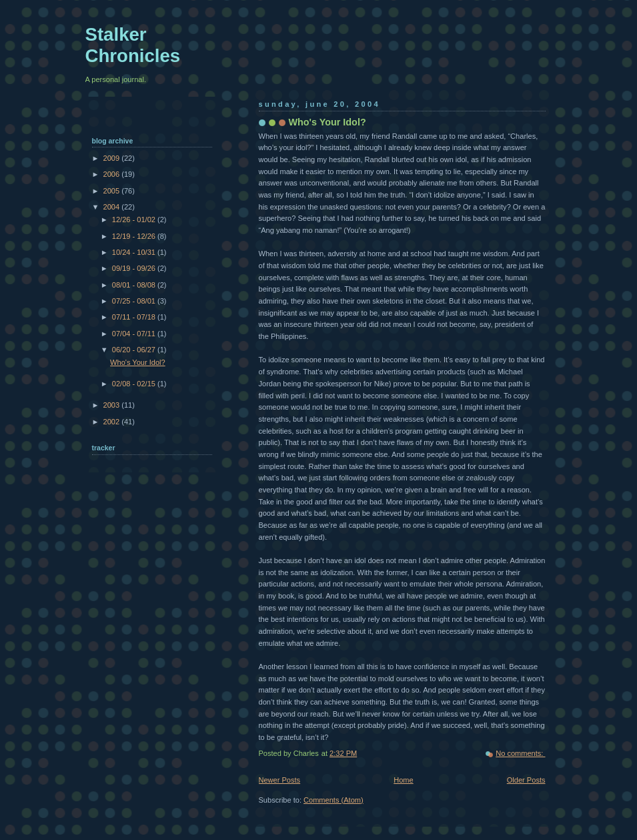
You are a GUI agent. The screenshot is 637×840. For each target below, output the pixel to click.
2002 (113, 422)
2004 (113, 207)
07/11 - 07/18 (135, 317)
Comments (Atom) (334, 800)
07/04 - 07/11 (135, 334)
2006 (113, 174)
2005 (113, 191)
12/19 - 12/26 (135, 236)
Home (403, 780)
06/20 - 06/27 (135, 350)
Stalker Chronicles (133, 45)
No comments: (520, 753)
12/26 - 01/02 (135, 220)
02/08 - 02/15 (135, 384)
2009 (113, 158)
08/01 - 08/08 (135, 285)
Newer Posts (280, 780)
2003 (113, 405)
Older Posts (526, 780)
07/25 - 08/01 (135, 301)
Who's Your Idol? (328, 122)
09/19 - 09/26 (135, 268)
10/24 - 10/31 (135, 252)
